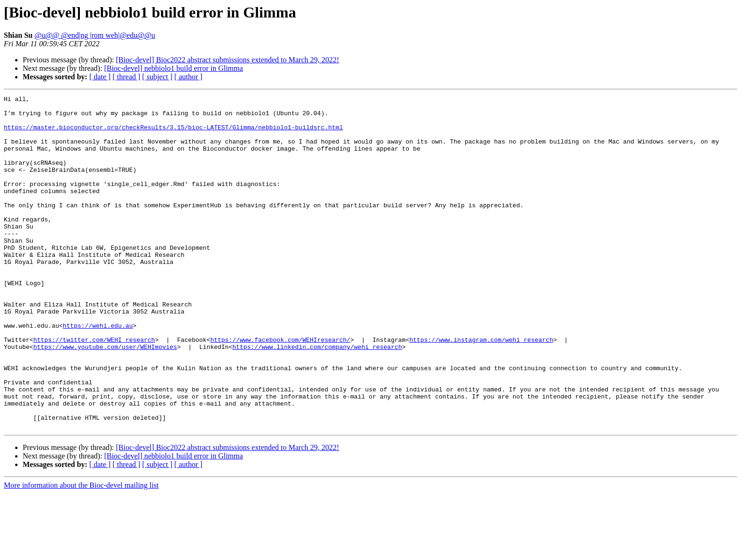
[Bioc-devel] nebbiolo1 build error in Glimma (173, 68)
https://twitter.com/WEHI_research (94, 389)
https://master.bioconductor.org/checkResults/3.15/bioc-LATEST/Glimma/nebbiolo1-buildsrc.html (173, 134)
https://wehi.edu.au (98, 372)
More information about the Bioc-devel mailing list (81, 552)
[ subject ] (157, 77)
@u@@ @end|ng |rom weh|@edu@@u (95, 35)
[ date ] (100, 77)
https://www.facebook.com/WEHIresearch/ (280, 389)
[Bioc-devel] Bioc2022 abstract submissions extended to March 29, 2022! (227, 60)
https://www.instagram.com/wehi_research (481, 389)
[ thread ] (126, 77)
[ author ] (189, 77)
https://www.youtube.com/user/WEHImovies (105, 398)
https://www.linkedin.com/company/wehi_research (317, 398)
